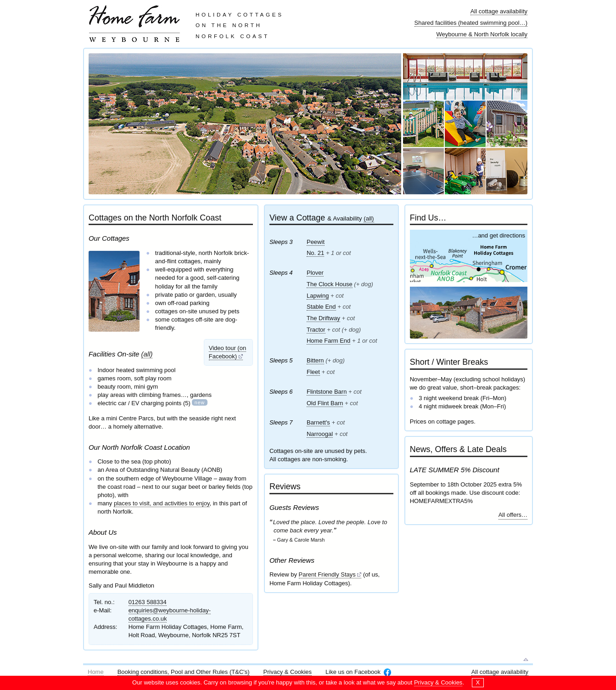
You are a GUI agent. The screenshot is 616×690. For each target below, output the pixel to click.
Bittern (315, 360)
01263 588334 (148, 602)
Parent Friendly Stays (327, 574)
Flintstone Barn (327, 392)
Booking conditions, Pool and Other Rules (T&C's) (184, 672)
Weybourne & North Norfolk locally (482, 34)
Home (96, 672)
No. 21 (315, 253)
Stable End (321, 307)
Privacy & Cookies (288, 672)
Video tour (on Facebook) (227, 352)
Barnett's (318, 422)
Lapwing (318, 296)
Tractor (316, 330)
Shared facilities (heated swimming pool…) (471, 23)
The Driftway (323, 318)
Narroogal (320, 434)
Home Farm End (328, 341)
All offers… (513, 515)
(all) (147, 354)
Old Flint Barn (325, 403)
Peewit (316, 242)
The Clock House (330, 284)
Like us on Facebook (353, 672)
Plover (315, 273)
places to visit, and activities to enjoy (162, 503)
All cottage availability (499, 11)
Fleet (313, 372)
